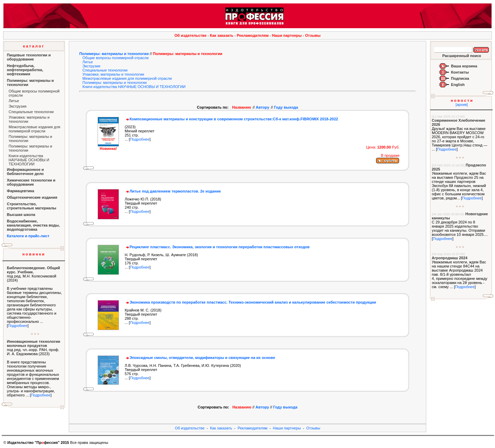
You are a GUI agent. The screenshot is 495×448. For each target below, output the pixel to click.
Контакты (460, 72)
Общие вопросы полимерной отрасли (116, 58)
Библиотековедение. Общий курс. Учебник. (34, 270)
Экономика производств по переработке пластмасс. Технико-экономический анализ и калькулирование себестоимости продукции (250, 302)
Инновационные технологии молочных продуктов (34, 343)
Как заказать (222, 35)
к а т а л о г (33, 46)
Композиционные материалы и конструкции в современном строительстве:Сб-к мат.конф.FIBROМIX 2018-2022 (232, 119)
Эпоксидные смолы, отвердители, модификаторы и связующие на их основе (200, 358)
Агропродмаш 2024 (450, 258)
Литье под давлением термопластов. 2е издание (173, 191)
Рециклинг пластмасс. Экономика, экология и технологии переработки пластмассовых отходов (217, 247)
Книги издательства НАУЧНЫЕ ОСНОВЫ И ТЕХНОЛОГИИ (29, 160)
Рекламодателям (253, 35)
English (458, 85)
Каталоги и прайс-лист (28, 236)
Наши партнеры (287, 35)
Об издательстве (191, 35)
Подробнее (18, 326)
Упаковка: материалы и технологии (113, 74)
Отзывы (313, 35)
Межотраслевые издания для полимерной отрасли (34, 129)
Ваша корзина (464, 66)
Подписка (460, 78)
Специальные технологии (31, 112)
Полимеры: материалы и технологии (114, 54)
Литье (14, 101)
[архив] (462, 105)
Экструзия (18, 106)
